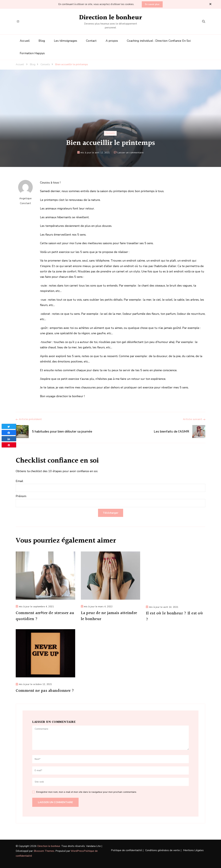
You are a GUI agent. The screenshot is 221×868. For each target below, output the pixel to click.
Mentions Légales (193, 850)
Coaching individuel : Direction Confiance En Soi (159, 41)
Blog (42, 41)
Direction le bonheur (110, 18)
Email (19, 481)
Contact (91, 41)
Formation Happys (32, 53)
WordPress (77, 851)
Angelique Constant (25, 193)
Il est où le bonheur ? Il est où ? (175, 617)
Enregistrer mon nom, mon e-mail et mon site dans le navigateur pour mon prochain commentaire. (87, 792)
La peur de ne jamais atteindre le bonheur (109, 616)
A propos (112, 41)
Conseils (110, 133)
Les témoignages (66, 41)
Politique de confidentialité (126, 850)
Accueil (25, 41)
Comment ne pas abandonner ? (45, 691)
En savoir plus (152, 4)
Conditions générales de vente (163, 850)
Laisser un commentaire (131, 153)
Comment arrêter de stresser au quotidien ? (43, 616)
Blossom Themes (44, 851)
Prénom (21, 496)
